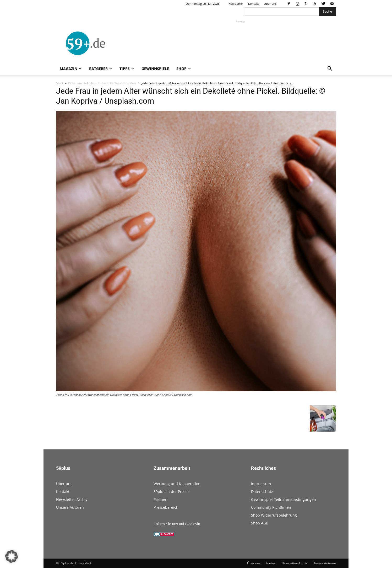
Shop (184, 69)
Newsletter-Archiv (72, 499)
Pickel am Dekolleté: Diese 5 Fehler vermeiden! (102, 83)
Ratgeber (100, 69)
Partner (160, 499)
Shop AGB (260, 523)
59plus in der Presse (171, 492)
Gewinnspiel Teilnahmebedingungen (284, 499)
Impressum (261, 484)
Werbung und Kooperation (177, 484)
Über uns (270, 4)
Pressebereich (166, 507)
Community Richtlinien (271, 507)
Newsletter (236, 4)
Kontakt (254, 4)
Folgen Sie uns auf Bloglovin (177, 524)
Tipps (127, 69)
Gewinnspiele (155, 69)
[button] (330, 69)
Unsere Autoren (70, 507)
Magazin (71, 69)
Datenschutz (262, 492)
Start (60, 83)
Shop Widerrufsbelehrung (274, 515)
